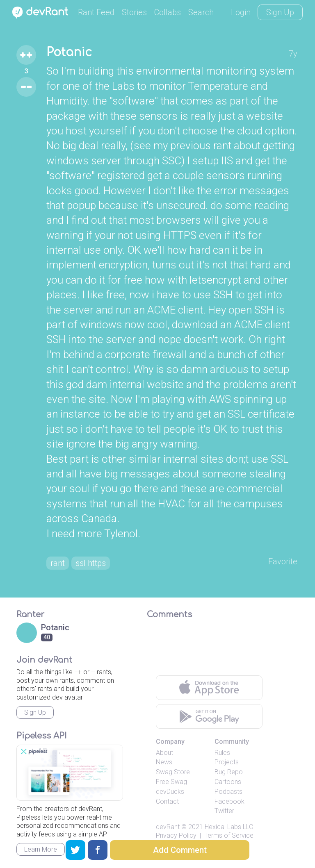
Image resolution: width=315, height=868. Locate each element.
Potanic (69, 52)
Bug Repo (229, 772)
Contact (167, 801)
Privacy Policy (176, 835)
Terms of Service (229, 835)
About (164, 753)
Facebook (229, 801)
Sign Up (280, 12)
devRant (168, 827)
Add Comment (180, 850)
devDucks (170, 792)
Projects (227, 762)
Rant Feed (96, 12)
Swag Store (173, 772)
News (164, 762)
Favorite (283, 561)
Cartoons (228, 782)
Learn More (41, 849)
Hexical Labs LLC (229, 827)
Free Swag (171, 782)
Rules (222, 753)
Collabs (168, 12)
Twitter (224, 811)
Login (241, 12)
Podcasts (228, 792)
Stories (134, 12)
